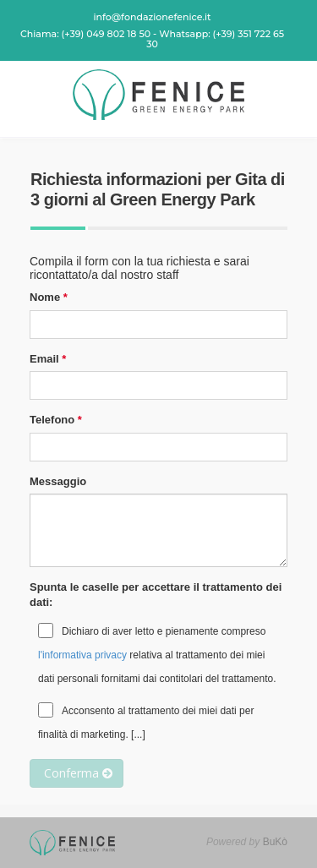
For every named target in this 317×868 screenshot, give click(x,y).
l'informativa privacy (82, 655)
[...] (138, 734)
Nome (45, 297)
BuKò (275, 842)
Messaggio (58, 481)
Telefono (52, 420)
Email (44, 359)
